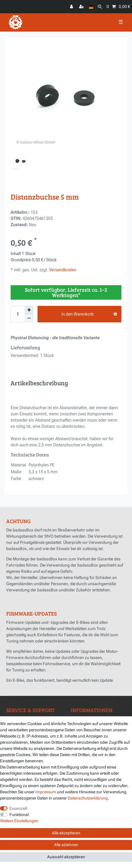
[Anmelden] (72, 7)
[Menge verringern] (29, 318)
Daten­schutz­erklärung (88, 798)
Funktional (19, 815)
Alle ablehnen (66, 845)
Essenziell (18, 808)
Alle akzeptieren (66, 833)
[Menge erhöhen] (29, 310)
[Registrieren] (82, 7)
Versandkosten (62, 270)
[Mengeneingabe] (18, 314)
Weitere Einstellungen (19, 821)
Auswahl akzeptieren (66, 857)
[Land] (91, 7)
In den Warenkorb (89, 314)
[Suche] (100, 7)
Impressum (46, 792)
